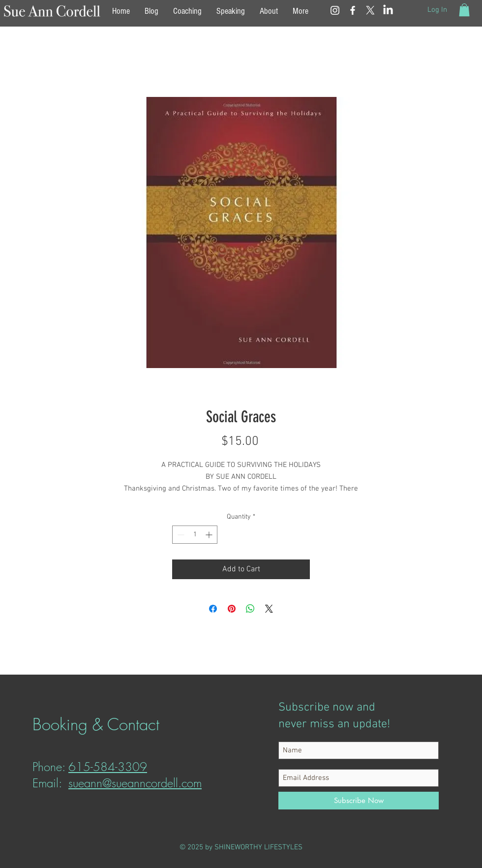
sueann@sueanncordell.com (135, 783)
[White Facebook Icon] (353, 10)
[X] (370, 10)
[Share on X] (269, 609)
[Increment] (210, 535)
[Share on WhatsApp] (250, 609)
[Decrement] (180, 535)
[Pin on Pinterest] (232, 609)
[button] (464, 10)
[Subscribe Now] (359, 801)
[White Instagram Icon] (335, 10)
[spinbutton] (195, 535)
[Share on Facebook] (213, 609)
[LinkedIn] (388, 10)
